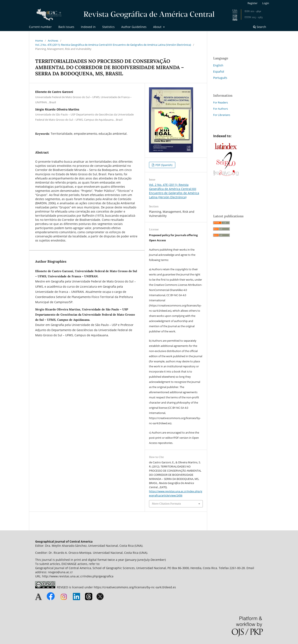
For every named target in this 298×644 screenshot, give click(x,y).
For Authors (220, 109)
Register (252, 3)
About (158, 27)
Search (260, 27)
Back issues (66, 27)
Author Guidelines (134, 27)
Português (220, 78)
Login (266, 3)
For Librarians (222, 115)
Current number (40, 27)
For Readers (220, 102)
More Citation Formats (166, 504)
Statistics (108, 27)
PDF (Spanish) (164, 165)
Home (39, 41)
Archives (53, 41)
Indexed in (88, 27)
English (218, 65)
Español (219, 71)
